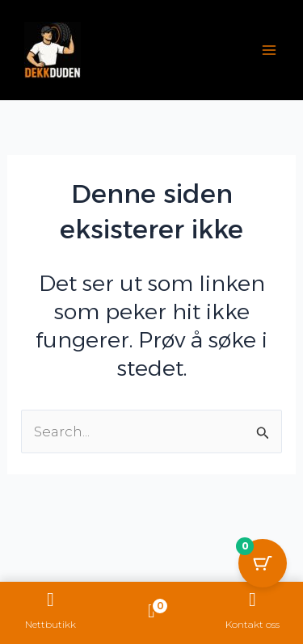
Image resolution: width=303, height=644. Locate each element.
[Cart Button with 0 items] (263, 563)
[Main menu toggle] (269, 50)
